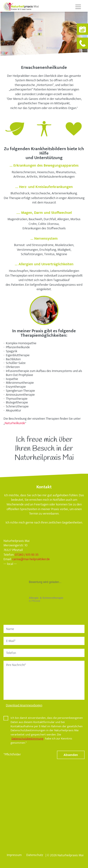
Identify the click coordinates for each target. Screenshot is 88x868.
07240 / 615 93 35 (27, 555)
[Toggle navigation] (78, 7)
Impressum (14, 855)
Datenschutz (35, 855)
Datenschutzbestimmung (27, 739)
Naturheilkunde (15, 423)
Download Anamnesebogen (24, 705)
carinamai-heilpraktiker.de (31, 559)
